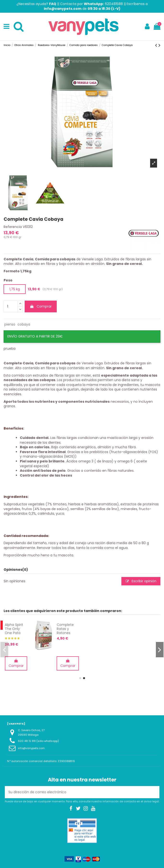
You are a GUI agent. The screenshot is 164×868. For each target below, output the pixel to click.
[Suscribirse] (154, 792)
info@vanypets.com (31, 748)
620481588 (114, 4)
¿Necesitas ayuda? (36, 4)
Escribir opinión (141, 581)
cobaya (24, 324)
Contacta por (82, 4)
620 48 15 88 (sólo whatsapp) (38, 741)
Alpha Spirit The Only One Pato (93, 629)
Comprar (41, 306)
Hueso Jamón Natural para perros (38, 633)
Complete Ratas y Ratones (144, 629)
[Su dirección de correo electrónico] (77, 792)
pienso (10, 324)
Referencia (13, 227)
